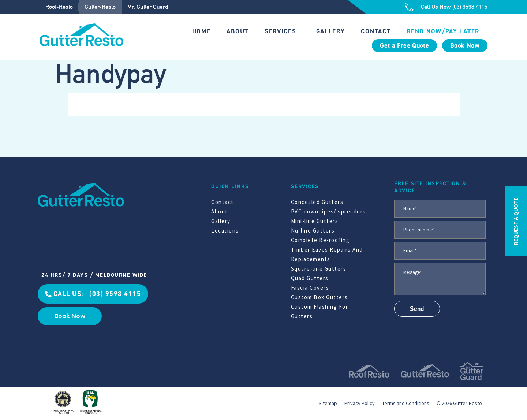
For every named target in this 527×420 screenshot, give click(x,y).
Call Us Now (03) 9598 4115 (454, 7)
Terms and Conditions (406, 403)
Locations (225, 231)
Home (201, 31)
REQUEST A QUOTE (516, 221)
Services (281, 31)
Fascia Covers (310, 288)
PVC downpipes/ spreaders (328, 211)
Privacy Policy (360, 403)
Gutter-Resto (100, 7)
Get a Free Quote (404, 46)
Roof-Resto (59, 7)
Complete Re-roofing (320, 240)
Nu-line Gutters (313, 231)
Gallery (331, 31)
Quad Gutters (310, 278)
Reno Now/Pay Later (443, 31)
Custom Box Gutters (319, 297)
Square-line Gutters (319, 269)
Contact (376, 31)
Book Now (465, 46)
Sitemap (328, 403)
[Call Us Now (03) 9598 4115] (409, 7)
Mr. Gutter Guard (148, 7)
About (238, 31)
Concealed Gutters (317, 202)
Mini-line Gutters (315, 221)
